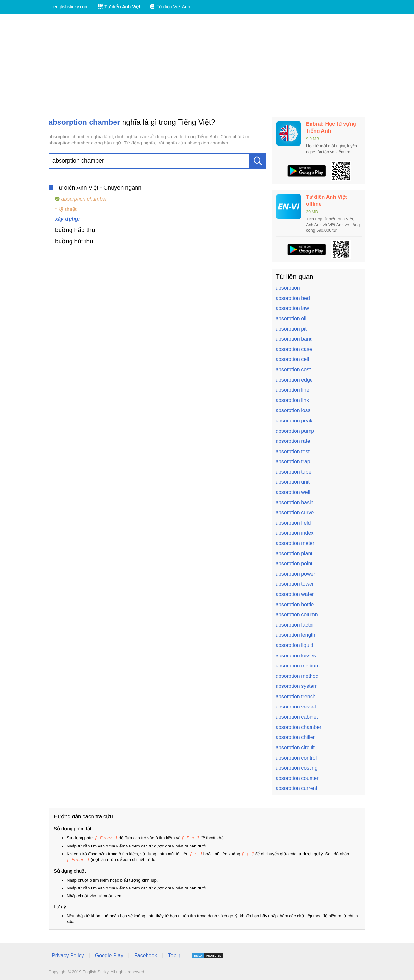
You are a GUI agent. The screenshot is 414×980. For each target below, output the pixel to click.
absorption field (293, 523)
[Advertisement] (207, 66)
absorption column (297, 615)
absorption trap (293, 461)
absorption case (294, 349)
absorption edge (294, 380)
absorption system (297, 686)
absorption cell (292, 359)
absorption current (296, 788)
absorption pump (295, 431)
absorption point (294, 564)
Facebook (146, 955)
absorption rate (293, 441)
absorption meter (295, 543)
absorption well (293, 492)
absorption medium (298, 666)
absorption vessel (296, 707)
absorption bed (293, 298)
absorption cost (293, 370)
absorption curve (295, 512)
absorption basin (294, 502)
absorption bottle (295, 605)
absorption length (295, 635)
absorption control (296, 758)
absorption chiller (295, 737)
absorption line (292, 390)
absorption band (294, 339)
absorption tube (293, 472)
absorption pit (291, 329)
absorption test (293, 451)
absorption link (292, 400)
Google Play (109, 955)
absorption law (292, 308)
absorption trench (296, 696)
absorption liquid (294, 645)
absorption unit (293, 482)
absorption (288, 288)
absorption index (294, 533)
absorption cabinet (297, 717)
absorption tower (295, 584)
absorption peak (294, 421)
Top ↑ (174, 955)
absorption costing (297, 768)
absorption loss (293, 410)
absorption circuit (295, 747)
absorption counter (297, 778)
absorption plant (294, 554)
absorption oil (291, 319)
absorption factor (295, 625)
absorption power (295, 574)
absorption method (297, 676)
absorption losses (296, 656)
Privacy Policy (68, 955)
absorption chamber (298, 727)
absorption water (295, 594)
